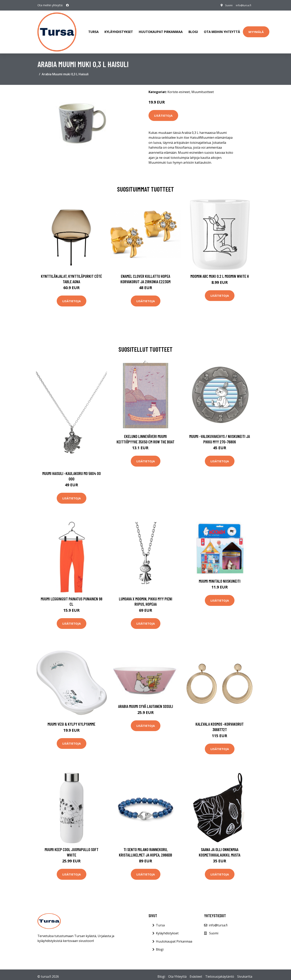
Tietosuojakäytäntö (220, 973)
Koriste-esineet (179, 88)
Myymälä (256, 30)
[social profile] (67, 5)
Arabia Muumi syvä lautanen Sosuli (146, 703)
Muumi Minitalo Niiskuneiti (220, 577)
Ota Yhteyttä (177, 973)
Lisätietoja (163, 112)
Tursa (93, 30)
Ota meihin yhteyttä (222, 30)
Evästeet (196, 973)
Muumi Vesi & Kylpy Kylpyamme (71, 720)
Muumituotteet (203, 88)
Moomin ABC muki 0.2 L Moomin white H (220, 272)
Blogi (193, 30)
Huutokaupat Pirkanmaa (161, 30)
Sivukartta (245, 973)
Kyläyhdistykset (119, 30)
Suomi (227, 5)
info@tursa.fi (243, 5)
